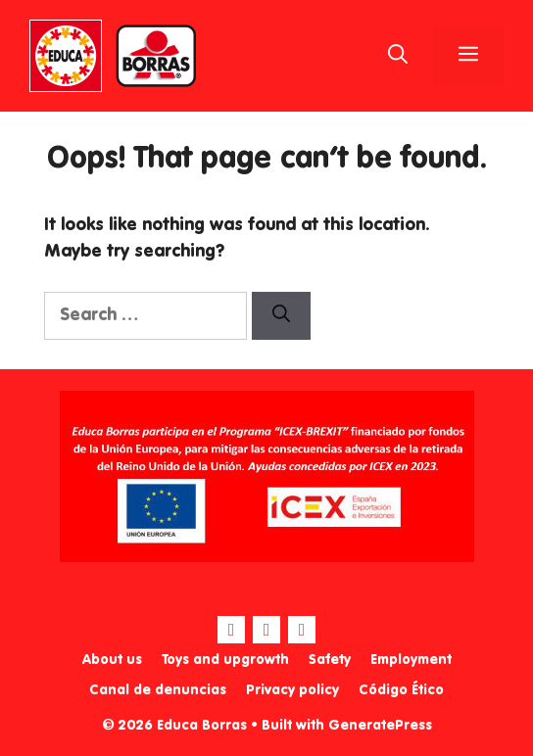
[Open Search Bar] (398, 56)
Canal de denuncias (158, 690)
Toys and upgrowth (225, 660)
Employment (411, 660)
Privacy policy (292, 690)
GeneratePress (380, 726)
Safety (330, 660)
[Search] (281, 316)
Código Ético (401, 690)
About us (112, 660)
